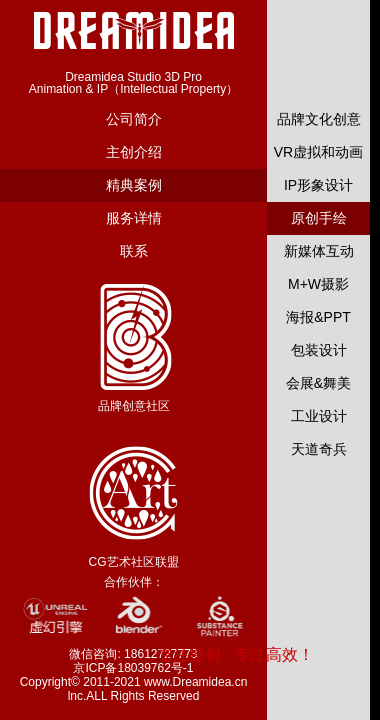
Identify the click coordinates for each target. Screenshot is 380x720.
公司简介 (134, 119)
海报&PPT (318, 317)
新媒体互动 (319, 251)
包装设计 (319, 350)
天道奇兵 (319, 449)
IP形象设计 (318, 185)
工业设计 (319, 416)
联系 (134, 251)
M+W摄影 (318, 284)
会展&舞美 (318, 383)
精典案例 (134, 185)
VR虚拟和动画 (318, 152)
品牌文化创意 (319, 119)
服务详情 (134, 218)
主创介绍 (134, 152)
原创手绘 (319, 218)
